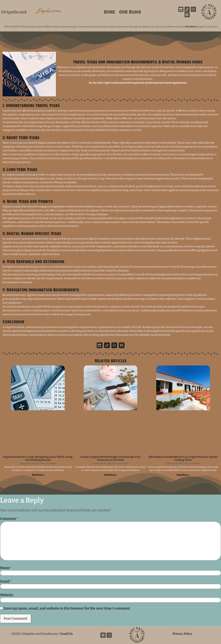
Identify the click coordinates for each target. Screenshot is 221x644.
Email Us (66, 634)
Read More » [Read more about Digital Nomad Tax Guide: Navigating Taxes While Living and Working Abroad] (38, 475)
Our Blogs (130, 13)
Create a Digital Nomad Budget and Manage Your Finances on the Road (110, 458)
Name (6, 568)
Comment (9, 519)
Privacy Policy (182, 634)
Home (109, 13)
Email (6, 581)
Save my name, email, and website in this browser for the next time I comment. (67, 608)
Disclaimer (191, 27)
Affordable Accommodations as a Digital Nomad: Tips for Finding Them (183, 458)
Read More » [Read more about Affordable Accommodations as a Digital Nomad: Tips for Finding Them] (183, 475)
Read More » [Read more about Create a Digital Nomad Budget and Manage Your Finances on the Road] (110, 475)
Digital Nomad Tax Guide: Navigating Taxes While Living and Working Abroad (38, 458)
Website (7, 595)
